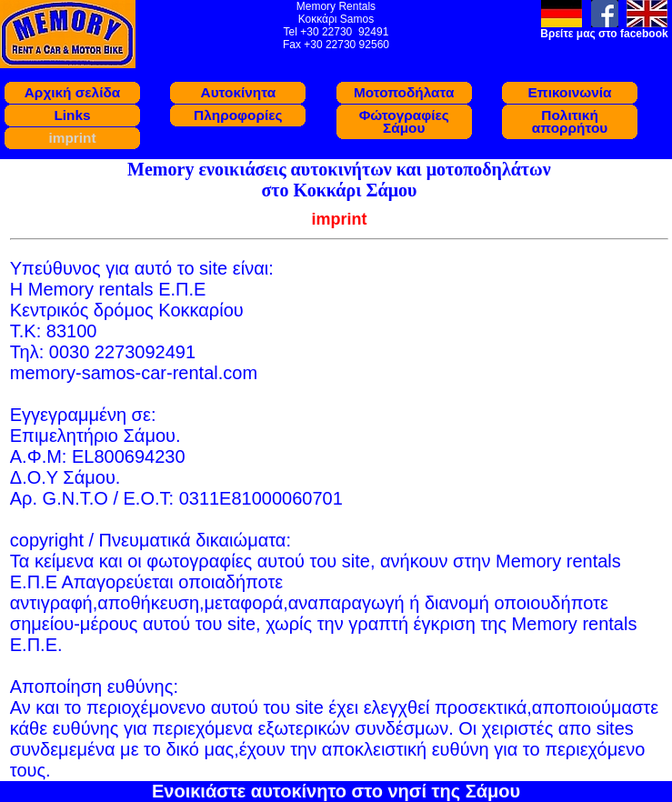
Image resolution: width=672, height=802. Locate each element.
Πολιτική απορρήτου (570, 121)
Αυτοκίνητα (239, 92)
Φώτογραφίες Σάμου (404, 121)
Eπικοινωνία (570, 92)
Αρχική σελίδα (73, 92)
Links (72, 115)
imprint (72, 138)
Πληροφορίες (238, 115)
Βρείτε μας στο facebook (604, 34)
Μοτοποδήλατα (404, 92)
